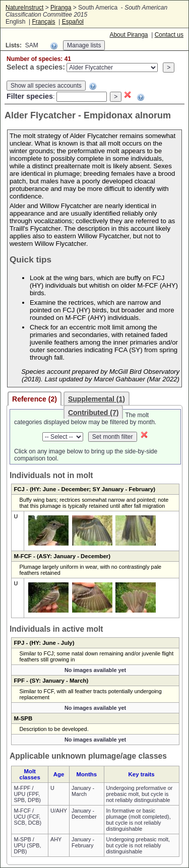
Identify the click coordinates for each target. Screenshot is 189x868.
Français (43, 22)
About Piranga (129, 35)
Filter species (30, 96)
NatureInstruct (24, 8)
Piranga (61, 8)
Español (73, 22)
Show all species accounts (46, 86)
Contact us (169, 35)
